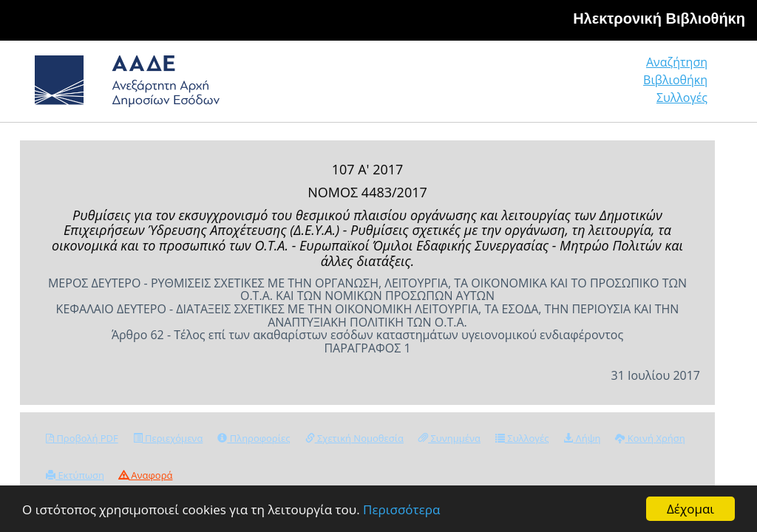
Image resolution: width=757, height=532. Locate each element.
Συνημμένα (449, 438)
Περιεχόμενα (168, 438)
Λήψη (582, 438)
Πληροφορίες (254, 438)
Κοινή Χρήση (650, 438)
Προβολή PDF (82, 438)
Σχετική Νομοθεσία (354, 438)
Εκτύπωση (75, 475)
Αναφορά (146, 475)
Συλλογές (682, 98)
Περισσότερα (401, 509)
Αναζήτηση (677, 62)
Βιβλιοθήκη (675, 80)
